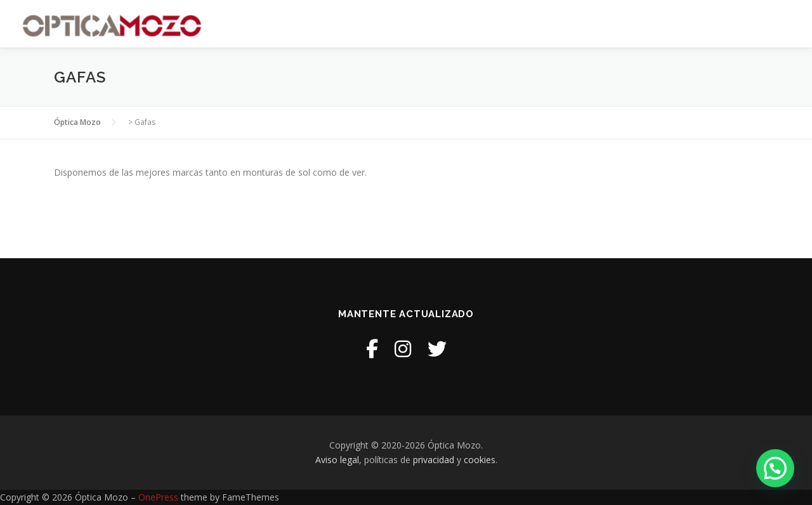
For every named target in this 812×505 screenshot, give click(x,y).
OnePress (158, 497)
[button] (775, 468)
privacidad (434, 460)
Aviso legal (337, 460)
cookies (480, 460)
